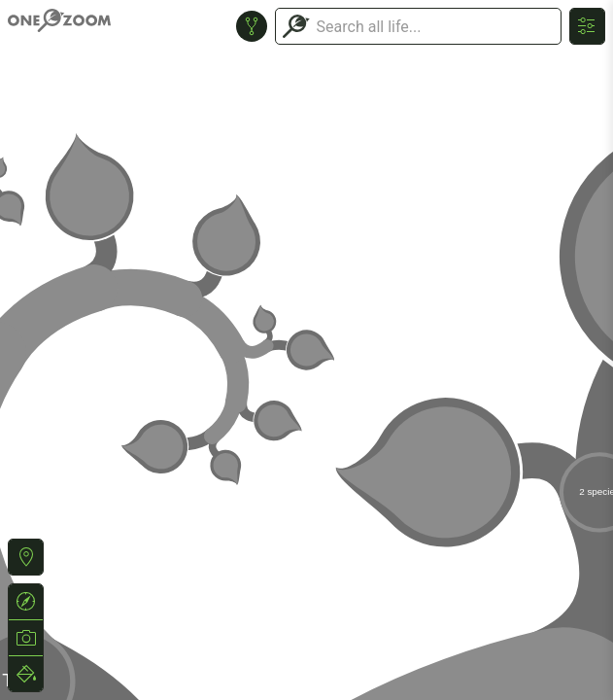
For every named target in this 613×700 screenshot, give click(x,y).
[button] (26, 557)
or (306, 350)
